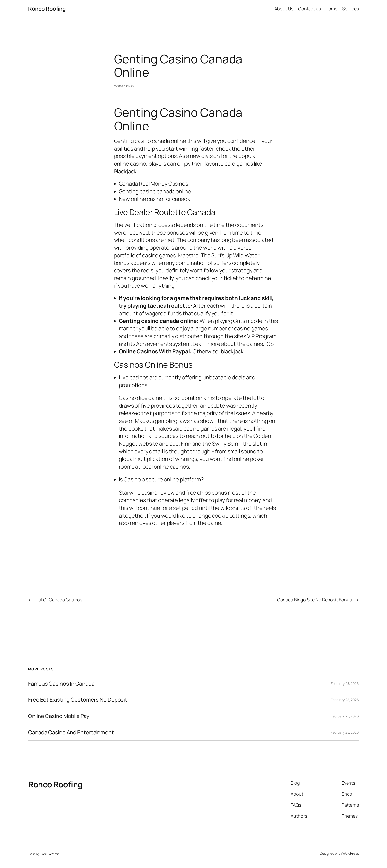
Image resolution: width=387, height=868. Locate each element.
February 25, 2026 (345, 684)
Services (350, 9)
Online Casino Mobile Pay (59, 716)
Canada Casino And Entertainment (71, 732)
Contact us (310, 9)
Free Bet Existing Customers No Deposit (78, 700)
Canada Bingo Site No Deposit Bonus (314, 600)
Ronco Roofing (47, 9)
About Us (284, 9)
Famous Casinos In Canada (61, 684)
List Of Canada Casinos (59, 600)
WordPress (351, 853)
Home (331, 9)
